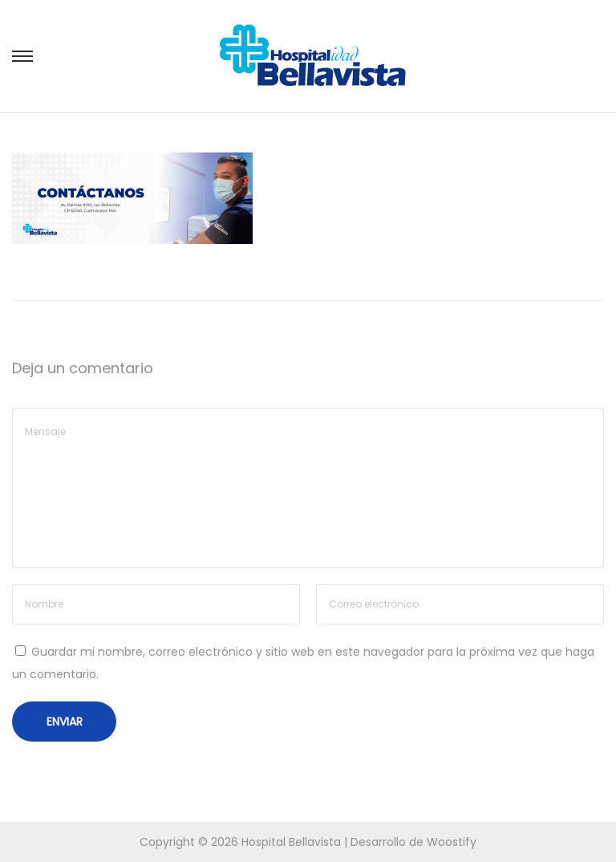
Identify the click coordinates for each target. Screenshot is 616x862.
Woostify (452, 842)
